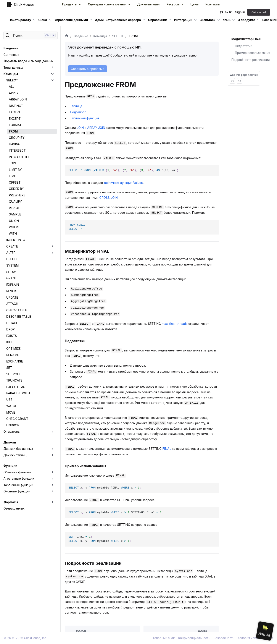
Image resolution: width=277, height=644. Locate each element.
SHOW (11, 272)
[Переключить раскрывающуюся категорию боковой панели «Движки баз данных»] (52, 449)
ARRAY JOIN (18, 99)
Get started (259, 12)
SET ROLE (13, 374)
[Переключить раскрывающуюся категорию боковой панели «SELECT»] (52, 80)
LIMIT (13, 176)
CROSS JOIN (109, 198)
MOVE (11, 412)
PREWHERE (17, 195)
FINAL (167, 449)
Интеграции (183, 20)
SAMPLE (15, 214)
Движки (10, 442)
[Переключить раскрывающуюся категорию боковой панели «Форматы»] (52, 502)
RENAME (13, 355)
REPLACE (16, 208)
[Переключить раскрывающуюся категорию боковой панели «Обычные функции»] (52, 472)
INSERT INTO (16, 240)
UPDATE (12, 297)
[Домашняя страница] (67, 36)
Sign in (240, 12)
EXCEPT (15, 112)
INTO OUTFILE (19, 157)
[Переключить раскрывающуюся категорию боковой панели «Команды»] (52, 74)
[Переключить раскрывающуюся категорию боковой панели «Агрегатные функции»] (52, 479)
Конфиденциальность (194, 638)
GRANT (12, 278)
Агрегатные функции (19, 478)
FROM (13, 131)
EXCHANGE (15, 361)
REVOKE (12, 291)
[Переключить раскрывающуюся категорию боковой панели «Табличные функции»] (52, 485)
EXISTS (12, 336)
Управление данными (71, 20)
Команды (11, 74)
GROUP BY (17, 138)
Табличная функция (84, 118)
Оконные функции (17, 491)
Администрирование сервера (118, 20)
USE (9, 400)
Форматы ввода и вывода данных (28, 61)
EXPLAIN (13, 285)
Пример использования (252, 53)
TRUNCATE (14, 380)
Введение (11, 48)
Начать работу (20, 20)
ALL (12, 87)
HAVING (15, 144)
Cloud (43, 20)
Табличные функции (18, 485)
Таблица (76, 106)
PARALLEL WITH (18, 393)
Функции (10, 466)
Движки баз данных (18, 449)
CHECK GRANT (17, 419)
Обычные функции (17, 472)
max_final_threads (175, 324)
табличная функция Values (123, 183)
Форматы (11, 502)
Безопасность (224, 638)
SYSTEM (13, 265)
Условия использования (256, 638)
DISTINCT (16, 106)
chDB (227, 20)
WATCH (12, 406)
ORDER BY (16, 189)
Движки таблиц (15, 455)
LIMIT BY (15, 170)
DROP (10, 329)
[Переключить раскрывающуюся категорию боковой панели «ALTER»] (52, 253)
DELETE (12, 259)
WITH (13, 234)
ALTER (11, 253)
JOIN (12, 163)
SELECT (12, 80)
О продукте (246, 20)
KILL (9, 342)
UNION (14, 221)
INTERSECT (17, 150)
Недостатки (243, 46)
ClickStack (207, 20)
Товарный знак (164, 638)
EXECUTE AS (16, 387)
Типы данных (13, 67)
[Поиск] (31, 35)
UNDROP (13, 425)
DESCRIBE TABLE (19, 316)
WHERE (14, 227)
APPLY (14, 93)
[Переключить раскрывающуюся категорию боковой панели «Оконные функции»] (52, 491)
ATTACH (12, 304)
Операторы (12, 431)
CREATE (12, 246)
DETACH (12, 323)
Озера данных (14, 508)
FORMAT (15, 125)
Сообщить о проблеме (88, 69)
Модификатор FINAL (246, 39)
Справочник (157, 20)
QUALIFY (15, 201)
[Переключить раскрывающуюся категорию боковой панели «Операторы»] (52, 432)
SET (9, 368)
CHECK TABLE (17, 310)
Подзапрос (78, 112)
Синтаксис (11, 55)
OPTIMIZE (13, 349)
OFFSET (15, 182)
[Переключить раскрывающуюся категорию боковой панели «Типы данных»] (52, 68)
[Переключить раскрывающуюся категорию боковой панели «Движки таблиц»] (52, 455)
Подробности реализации (250, 60)
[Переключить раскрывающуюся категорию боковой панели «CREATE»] (52, 246)
